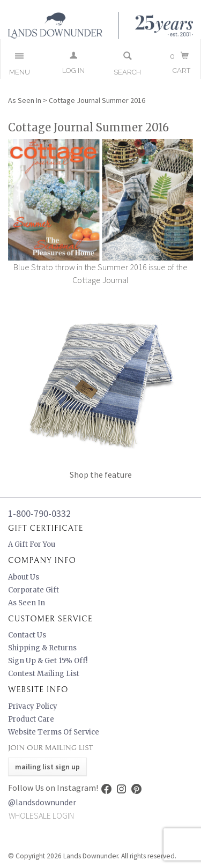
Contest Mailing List (44, 674)
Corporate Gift (33, 590)
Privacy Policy (33, 706)
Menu (20, 72)
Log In (73, 71)
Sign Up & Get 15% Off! (48, 661)
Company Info (42, 561)
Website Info (38, 690)
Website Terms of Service (54, 732)
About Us (24, 577)
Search (127, 72)
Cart (181, 71)
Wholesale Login (41, 815)
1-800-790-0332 (39, 513)
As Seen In (25, 100)
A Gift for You (32, 544)
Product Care (31, 719)
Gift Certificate (46, 528)
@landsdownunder (42, 802)
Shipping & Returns (42, 648)
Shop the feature (101, 474)
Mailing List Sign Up (47, 767)
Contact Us (27, 635)
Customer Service (50, 619)
